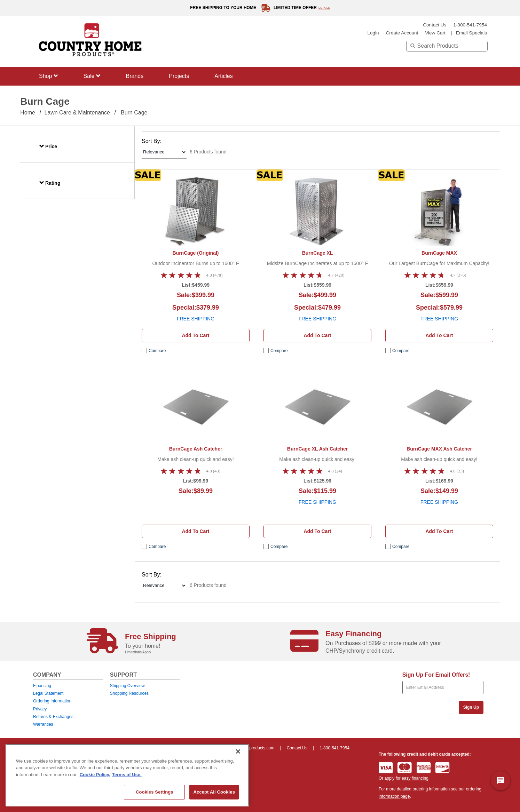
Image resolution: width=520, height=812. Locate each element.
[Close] (238, 751)
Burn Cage (134, 113)
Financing (42, 686)
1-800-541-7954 (470, 25)
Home (28, 113)
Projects (179, 76)
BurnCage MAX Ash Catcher (439, 449)
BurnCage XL (318, 253)
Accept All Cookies (214, 792)
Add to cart (195, 335)
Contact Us (435, 25)
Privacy (40, 709)
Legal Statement (48, 693)
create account (402, 33)
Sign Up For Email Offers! (436, 675)
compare (157, 351)
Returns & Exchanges (53, 717)
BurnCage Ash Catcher (196, 449)
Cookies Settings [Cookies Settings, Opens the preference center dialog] (155, 792)
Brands (135, 76)
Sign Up (471, 707)
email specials (471, 33)
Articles (223, 76)
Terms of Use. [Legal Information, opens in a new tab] (127, 775)
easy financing (415, 778)
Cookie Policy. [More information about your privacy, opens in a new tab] (95, 775)
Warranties (43, 724)
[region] (127, 775)
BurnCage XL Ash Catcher (317, 449)
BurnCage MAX (439, 253)
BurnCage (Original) (195, 253)
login (373, 33)
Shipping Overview (127, 686)
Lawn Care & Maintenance (77, 113)
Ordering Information (52, 701)
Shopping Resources (129, 693)
